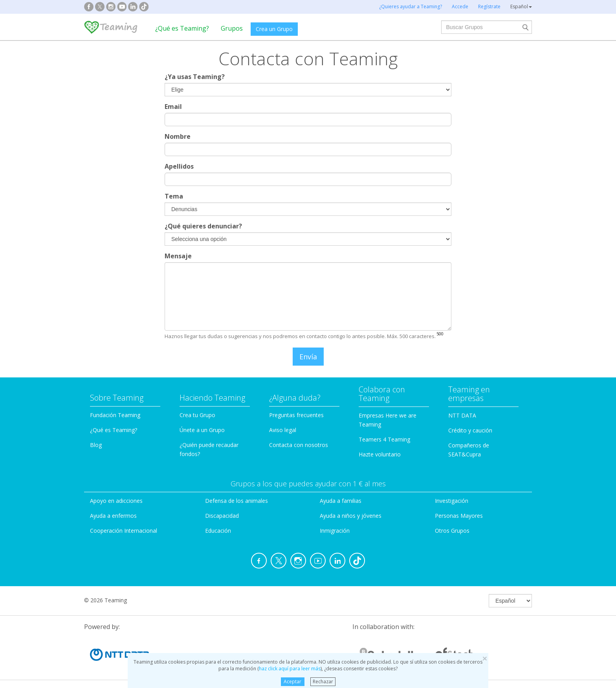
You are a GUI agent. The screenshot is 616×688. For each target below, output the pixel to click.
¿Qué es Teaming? (182, 28)
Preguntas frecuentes (296, 415)
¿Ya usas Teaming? (195, 77)
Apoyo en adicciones (116, 501)
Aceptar (292, 682)
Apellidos (179, 166)
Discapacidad (222, 516)
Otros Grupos (452, 531)
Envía (308, 357)
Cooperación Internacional (124, 531)
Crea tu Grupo (197, 415)
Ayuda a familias (341, 501)
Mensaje (178, 256)
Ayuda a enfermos (113, 516)
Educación (218, 531)
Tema (174, 196)
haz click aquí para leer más (290, 669)
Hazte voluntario (380, 454)
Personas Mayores (459, 516)
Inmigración (335, 531)
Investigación (452, 501)
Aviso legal (283, 430)
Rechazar (323, 682)
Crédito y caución (470, 430)
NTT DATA (462, 415)
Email (173, 107)
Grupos (232, 28)
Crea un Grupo (274, 29)
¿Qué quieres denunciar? (203, 226)
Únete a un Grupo (202, 430)
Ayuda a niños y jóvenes (351, 516)
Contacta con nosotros (299, 445)
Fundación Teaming (115, 415)
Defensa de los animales (236, 501)
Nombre (178, 136)
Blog (96, 445)
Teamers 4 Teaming (384, 439)
